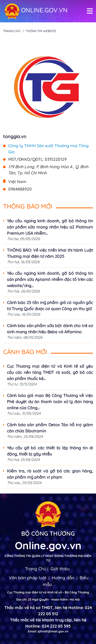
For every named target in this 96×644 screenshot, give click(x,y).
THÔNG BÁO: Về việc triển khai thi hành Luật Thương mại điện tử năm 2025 (50, 253)
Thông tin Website (41, 31)
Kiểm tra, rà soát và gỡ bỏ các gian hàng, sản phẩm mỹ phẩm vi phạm (50, 474)
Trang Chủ (36, 569)
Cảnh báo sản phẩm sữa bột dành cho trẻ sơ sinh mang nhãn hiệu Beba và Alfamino (50, 329)
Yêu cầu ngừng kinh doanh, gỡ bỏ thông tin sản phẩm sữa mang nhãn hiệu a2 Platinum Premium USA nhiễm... (50, 227)
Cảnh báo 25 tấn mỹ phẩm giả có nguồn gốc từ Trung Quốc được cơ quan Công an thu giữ (50, 306)
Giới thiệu (60, 569)
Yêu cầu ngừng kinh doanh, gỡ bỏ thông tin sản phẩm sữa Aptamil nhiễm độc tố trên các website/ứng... (50, 279)
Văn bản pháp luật (28, 578)
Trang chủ (12, 31)
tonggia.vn (15, 136)
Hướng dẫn (63, 578)
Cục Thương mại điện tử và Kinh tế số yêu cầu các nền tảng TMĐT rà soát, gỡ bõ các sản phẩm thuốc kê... (50, 372)
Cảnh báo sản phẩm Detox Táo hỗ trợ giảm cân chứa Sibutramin (50, 428)
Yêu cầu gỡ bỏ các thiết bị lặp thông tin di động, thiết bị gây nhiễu (50, 451)
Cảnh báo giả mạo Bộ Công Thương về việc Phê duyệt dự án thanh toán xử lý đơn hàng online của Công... (50, 402)
